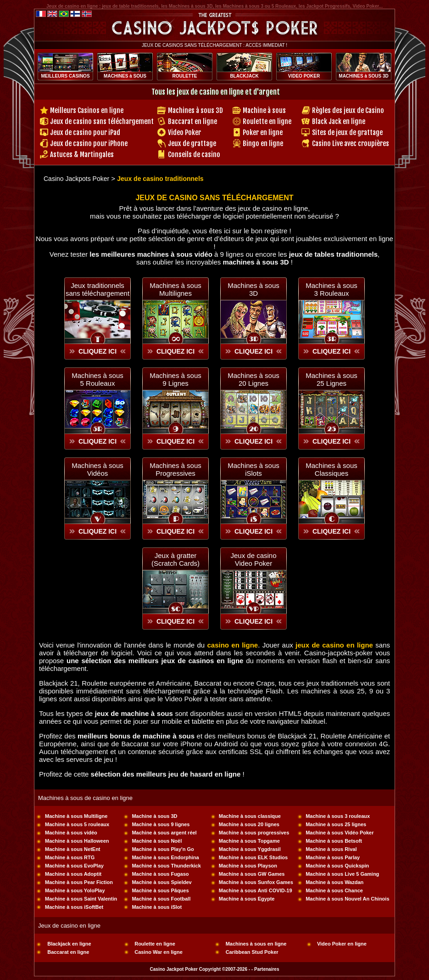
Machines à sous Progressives (175, 469)
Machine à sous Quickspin (337, 866)
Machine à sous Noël (157, 841)
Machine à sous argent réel (164, 833)
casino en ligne (232, 645)
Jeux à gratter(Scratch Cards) (175, 559)
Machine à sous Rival (331, 849)
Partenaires (267, 969)
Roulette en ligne (267, 121)
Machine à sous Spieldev (162, 882)
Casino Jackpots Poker (76, 179)
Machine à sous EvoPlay (74, 866)
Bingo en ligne (263, 144)
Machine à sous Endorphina (165, 857)
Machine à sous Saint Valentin (81, 899)
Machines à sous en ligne (256, 944)
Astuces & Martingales (82, 155)
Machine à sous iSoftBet (74, 907)
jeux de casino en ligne (334, 645)
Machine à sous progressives (254, 833)
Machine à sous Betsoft (334, 841)
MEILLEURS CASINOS (65, 76)
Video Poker (184, 132)
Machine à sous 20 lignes (249, 824)
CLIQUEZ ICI (97, 351)
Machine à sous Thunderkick (166, 866)
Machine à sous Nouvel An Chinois (347, 899)
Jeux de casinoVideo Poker (253, 559)
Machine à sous (264, 110)
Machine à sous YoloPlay (75, 890)
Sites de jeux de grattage (347, 132)
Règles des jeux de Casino (348, 110)
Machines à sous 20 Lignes (253, 379)
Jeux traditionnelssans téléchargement (97, 289)
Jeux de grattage (192, 144)
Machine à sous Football (161, 899)
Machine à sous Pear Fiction (79, 882)
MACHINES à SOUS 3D (363, 76)
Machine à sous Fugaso (160, 874)
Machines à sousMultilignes (175, 289)
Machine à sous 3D (154, 816)
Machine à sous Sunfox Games (256, 882)
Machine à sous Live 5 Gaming (342, 874)
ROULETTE (185, 76)
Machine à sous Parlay (333, 857)
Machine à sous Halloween (77, 841)
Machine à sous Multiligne (76, 816)
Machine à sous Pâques (160, 890)
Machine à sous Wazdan (334, 882)
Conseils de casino (194, 155)
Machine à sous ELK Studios (253, 857)
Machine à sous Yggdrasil (250, 849)
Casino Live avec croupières (351, 144)
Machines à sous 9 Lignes (175, 379)
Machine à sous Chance (334, 890)
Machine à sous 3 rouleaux (338, 816)
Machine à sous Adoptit (73, 874)
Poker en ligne (263, 132)
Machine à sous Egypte (247, 899)
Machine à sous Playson (248, 866)
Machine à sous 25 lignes (336, 824)
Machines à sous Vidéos (97, 469)
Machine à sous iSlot (157, 907)
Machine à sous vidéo (71, 833)
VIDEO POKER (304, 76)
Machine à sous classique (250, 816)
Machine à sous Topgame (249, 841)
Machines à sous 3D (195, 110)
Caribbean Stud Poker (252, 952)
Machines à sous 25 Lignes (331, 379)
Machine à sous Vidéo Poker (340, 833)
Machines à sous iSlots (253, 469)
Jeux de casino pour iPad (85, 132)
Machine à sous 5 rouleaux (77, 824)
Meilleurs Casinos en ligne (87, 110)
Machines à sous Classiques (331, 469)
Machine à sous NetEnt (72, 849)
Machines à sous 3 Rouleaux (331, 289)
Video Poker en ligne (342, 944)
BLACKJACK (244, 76)
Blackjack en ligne (69, 944)
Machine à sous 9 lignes (161, 824)
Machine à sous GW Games (252, 874)
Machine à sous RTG (70, 857)
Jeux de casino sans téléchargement (102, 121)
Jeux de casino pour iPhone (89, 144)
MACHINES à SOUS (125, 76)
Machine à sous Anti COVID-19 (256, 890)
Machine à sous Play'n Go (163, 849)
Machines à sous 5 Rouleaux (97, 379)
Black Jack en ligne (339, 121)
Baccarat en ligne (192, 121)
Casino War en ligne (159, 952)
